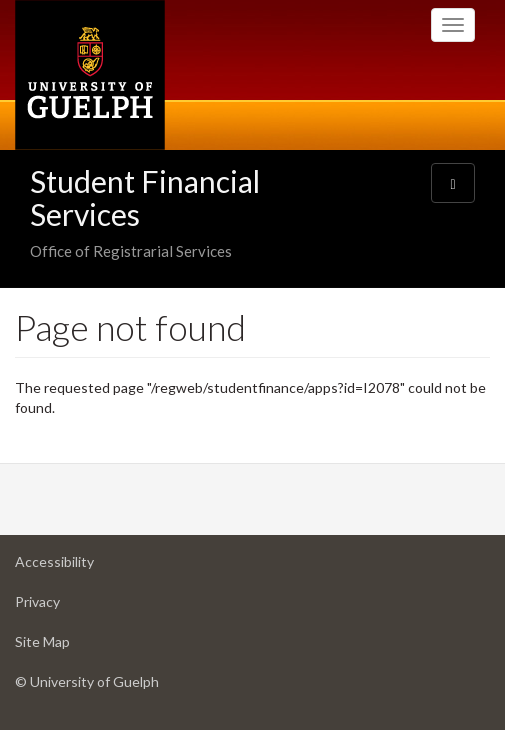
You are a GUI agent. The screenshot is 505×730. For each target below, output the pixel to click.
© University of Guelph (87, 681)
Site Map (74, 646)
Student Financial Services (145, 197)
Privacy (69, 606)
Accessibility (86, 566)
